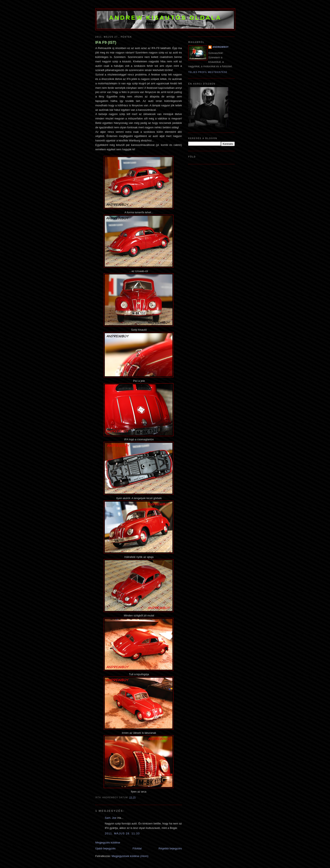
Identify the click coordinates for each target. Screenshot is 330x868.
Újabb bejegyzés (105, 848)
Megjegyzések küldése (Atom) (130, 856)
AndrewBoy (221, 47)
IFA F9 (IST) (106, 42)
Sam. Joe (111, 818)
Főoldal (137, 848)
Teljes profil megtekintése (208, 72)
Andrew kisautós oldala (165, 18)
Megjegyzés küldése (108, 843)
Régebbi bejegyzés (170, 848)
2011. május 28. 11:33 (122, 833)
